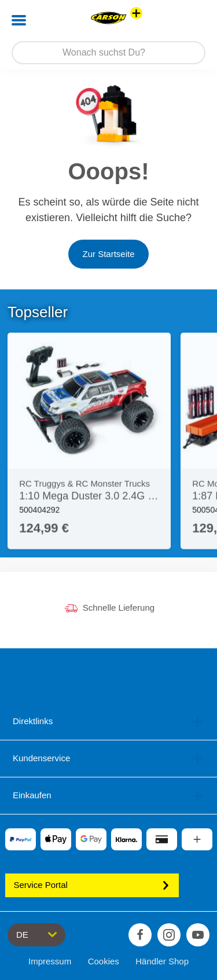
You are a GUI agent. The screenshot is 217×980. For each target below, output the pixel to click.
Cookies (104, 961)
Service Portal (92, 885)
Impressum (50, 961)
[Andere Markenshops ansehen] (136, 13)
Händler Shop (162, 961)
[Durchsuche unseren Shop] (108, 53)
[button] (192, 20)
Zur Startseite (108, 254)
